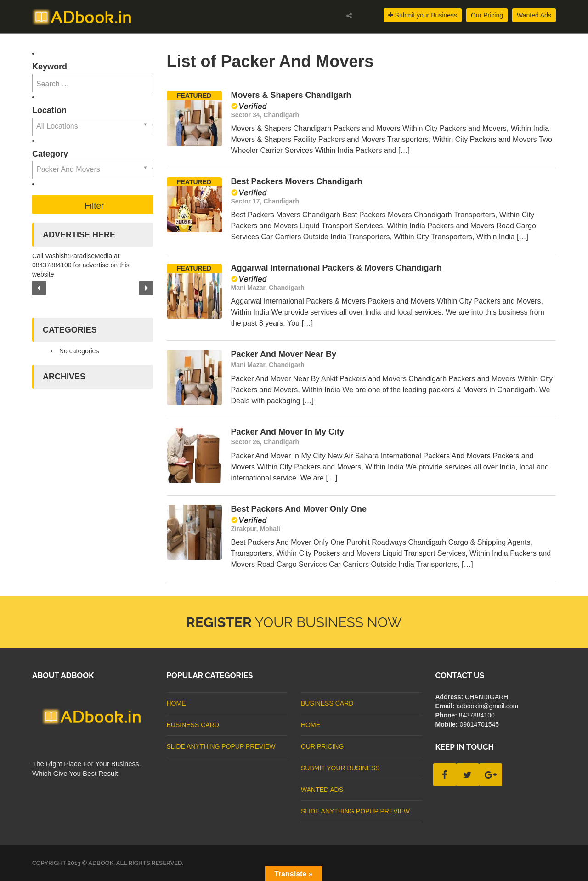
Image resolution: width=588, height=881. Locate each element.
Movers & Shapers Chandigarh (291, 95)
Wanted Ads (534, 15)
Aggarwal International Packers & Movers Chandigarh (336, 268)
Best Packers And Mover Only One (299, 509)
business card (193, 725)
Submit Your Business (340, 768)
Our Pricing (487, 15)
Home (176, 703)
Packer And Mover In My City (288, 432)
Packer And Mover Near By (284, 354)
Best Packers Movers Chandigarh (297, 181)
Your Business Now (294, 622)
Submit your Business (423, 15)
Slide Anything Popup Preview (221, 746)
